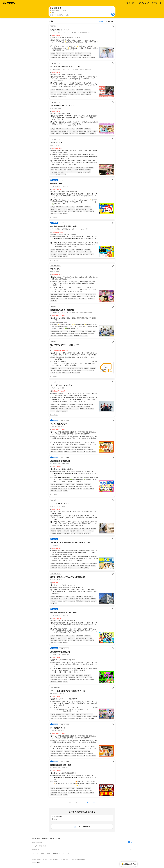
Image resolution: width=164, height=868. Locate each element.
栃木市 (48, 854)
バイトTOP (35, 854)
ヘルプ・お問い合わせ (38, 859)
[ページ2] (80, 803)
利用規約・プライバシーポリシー (62, 859)
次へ (94, 803)
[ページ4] (88, 803)
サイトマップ (49, 859)
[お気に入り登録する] (113, 26)
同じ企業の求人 (54, 217)
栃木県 (42, 854)
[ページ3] (84, 803)
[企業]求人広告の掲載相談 (78, 859)
